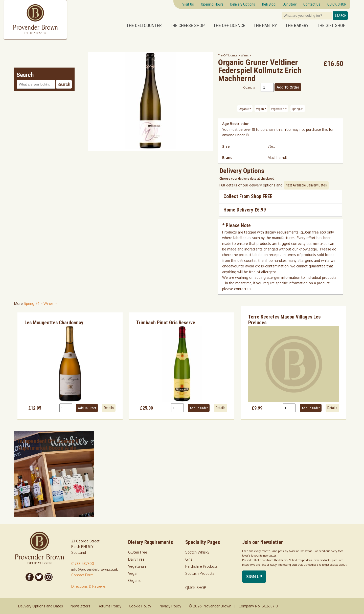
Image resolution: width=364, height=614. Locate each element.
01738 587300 (83, 564)
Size (226, 146)
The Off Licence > (229, 55)
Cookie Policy (140, 606)
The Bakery (297, 26)
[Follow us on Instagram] (49, 577)
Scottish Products (200, 573)
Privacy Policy (170, 606)
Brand (227, 157)
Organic (245, 108)
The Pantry (265, 26)
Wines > (246, 55)
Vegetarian (279, 108)
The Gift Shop (331, 26)
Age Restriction (236, 124)
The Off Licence (229, 26)
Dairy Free (136, 559)
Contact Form (82, 575)
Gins (189, 559)
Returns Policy (110, 606)
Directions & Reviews (88, 586)
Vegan (261, 108)
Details (109, 408)
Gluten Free (138, 552)
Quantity (249, 87)
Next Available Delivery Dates (306, 185)
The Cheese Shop (187, 26)
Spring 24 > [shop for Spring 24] (34, 303)
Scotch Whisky (197, 552)
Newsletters (80, 606)
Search (341, 16)
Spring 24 (298, 108)
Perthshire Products (201, 566)
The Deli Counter (144, 26)
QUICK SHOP (196, 588)
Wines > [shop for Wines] (50, 303)
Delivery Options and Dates (41, 606)
